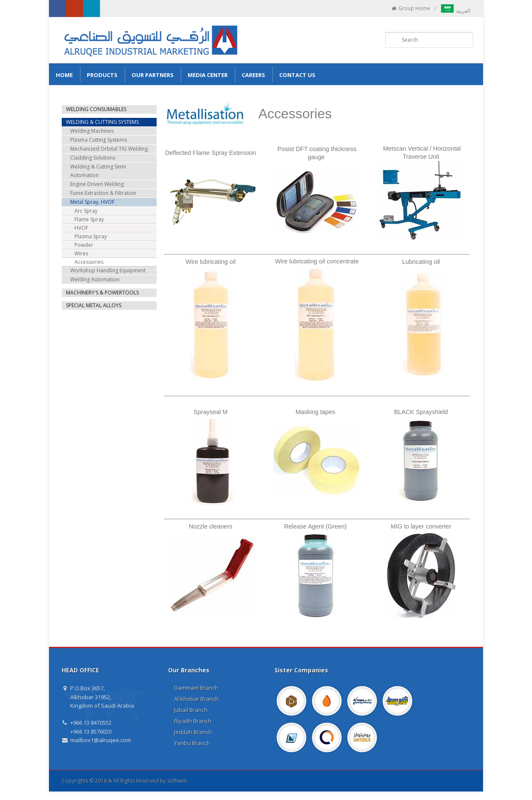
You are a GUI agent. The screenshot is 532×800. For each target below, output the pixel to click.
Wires (81, 253)
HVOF (81, 228)
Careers (253, 75)
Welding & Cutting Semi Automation (98, 171)
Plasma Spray (91, 236)
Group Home (410, 9)
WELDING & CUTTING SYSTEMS (102, 122)
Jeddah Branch (193, 732)
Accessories (89, 262)
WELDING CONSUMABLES (96, 109)
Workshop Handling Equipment (108, 270)
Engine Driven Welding (97, 184)
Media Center (208, 75)
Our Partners (153, 75)
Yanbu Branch (192, 743)
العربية (456, 11)
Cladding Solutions (93, 158)
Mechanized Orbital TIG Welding (109, 149)
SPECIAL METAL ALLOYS (94, 305)
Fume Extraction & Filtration (103, 193)
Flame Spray (89, 219)
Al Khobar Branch (196, 699)
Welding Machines (92, 131)
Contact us (297, 75)
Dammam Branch (196, 688)
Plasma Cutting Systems (99, 140)
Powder (84, 245)
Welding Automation (95, 279)
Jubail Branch (191, 710)
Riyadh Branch (193, 721)
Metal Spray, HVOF (92, 202)
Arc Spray (86, 211)
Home (64, 75)
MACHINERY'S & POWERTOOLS (102, 293)
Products (102, 75)
